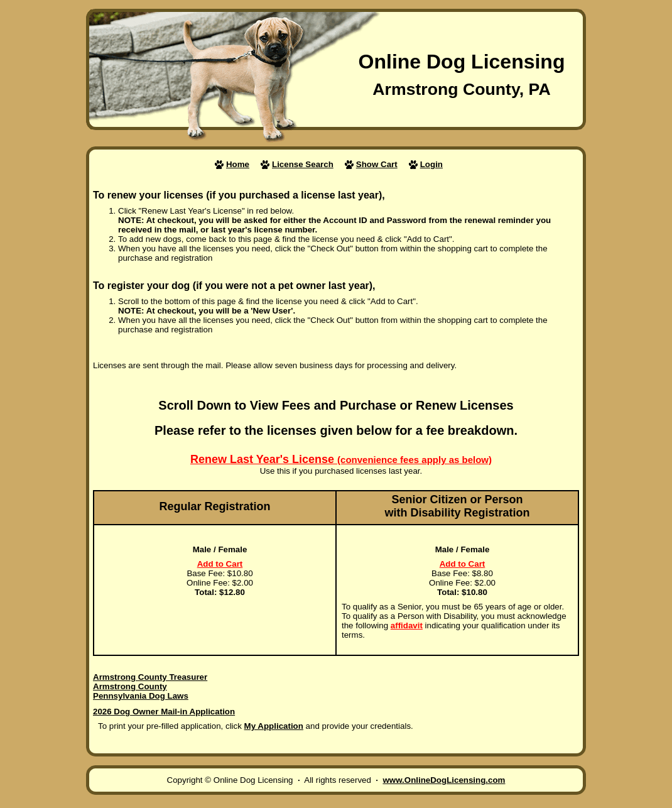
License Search (303, 164)
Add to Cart (220, 564)
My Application (274, 726)
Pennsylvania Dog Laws (141, 696)
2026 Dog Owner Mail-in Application (164, 712)
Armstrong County (130, 686)
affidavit (407, 625)
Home (238, 164)
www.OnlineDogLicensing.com (444, 780)
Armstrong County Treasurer (150, 677)
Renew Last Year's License (341, 459)
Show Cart (377, 164)
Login (431, 164)
